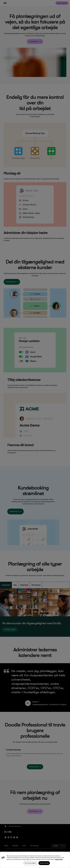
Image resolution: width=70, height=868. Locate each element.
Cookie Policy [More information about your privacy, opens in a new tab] (59, 862)
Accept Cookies (44, 866)
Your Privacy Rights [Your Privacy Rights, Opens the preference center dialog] (30, 866)
